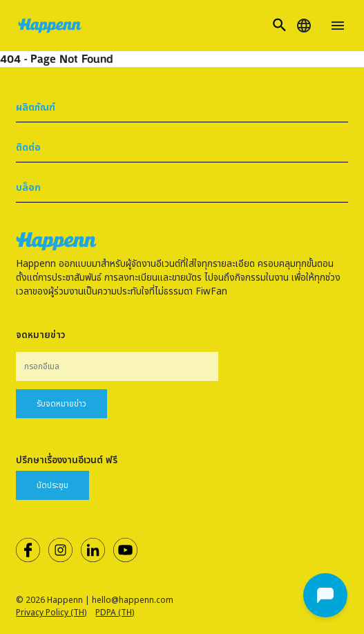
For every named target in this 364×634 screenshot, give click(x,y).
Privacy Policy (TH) (51, 613)
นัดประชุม (52, 485)
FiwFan (211, 292)
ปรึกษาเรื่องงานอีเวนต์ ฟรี (67, 460)
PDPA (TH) (115, 613)
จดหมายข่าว (40, 335)
